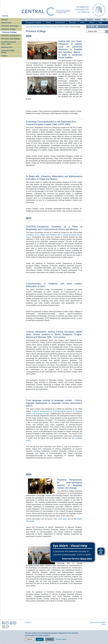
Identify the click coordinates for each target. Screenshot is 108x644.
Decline (50, 639)
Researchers (60, 23)
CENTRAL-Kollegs (9, 29)
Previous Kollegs (9, 32)
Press (83, 23)
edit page (28, 622)
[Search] (107, 31)
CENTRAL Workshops (10, 26)
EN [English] (92, 27)
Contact (4, 56)
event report (62, 519)
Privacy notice (61, 639)
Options (30, 639)
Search (98, 20)
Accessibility (102, 622)
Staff (105, 20)
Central (5, 16)
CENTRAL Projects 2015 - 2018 (9, 43)
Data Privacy (94, 622)
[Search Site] (97, 31)
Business (73, 23)
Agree (40, 639)
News (83, 20)
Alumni (92, 23)
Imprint (104, 624)
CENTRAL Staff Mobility (11, 39)
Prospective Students (34, 23)
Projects (48, 27)
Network (5, 20)
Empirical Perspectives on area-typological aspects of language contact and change (70, 484)
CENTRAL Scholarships (11, 35)
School (48, 23)
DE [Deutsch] (89, 27)
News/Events (6, 23)
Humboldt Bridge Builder (8, 51)
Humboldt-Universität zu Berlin (35, 27)
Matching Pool (7, 47)
